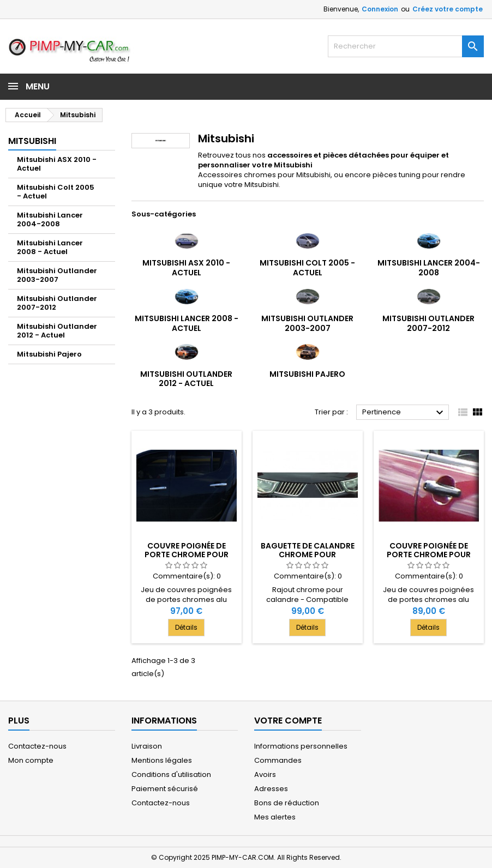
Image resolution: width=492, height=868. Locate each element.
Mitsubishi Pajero (49, 354)
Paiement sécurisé (165, 789)
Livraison (147, 746)
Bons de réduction (287, 803)
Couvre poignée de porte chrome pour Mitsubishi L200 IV (187, 554)
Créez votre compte (448, 9)
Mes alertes (275, 817)
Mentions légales (162, 760)
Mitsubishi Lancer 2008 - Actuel (50, 247)
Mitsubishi (32, 141)
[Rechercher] (406, 46)
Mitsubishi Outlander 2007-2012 (57, 303)
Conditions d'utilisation (171, 774)
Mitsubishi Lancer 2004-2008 (50, 219)
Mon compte (31, 760)
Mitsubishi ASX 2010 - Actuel (57, 164)
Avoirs (265, 774)
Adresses (271, 789)
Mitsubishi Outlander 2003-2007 (57, 275)
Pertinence (404, 413)
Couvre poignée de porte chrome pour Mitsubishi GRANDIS (429, 554)
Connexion (380, 9)
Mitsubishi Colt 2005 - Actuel (56, 192)
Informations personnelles (301, 746)
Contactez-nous (37, 746)
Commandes (278, 760)
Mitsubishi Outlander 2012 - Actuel (57, 331)
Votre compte (288, 721)
